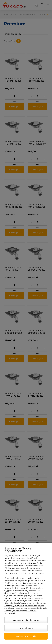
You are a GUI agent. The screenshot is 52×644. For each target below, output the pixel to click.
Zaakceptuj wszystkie (26, 636)
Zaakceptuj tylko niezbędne (26, 620)
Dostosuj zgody (26, 628)
